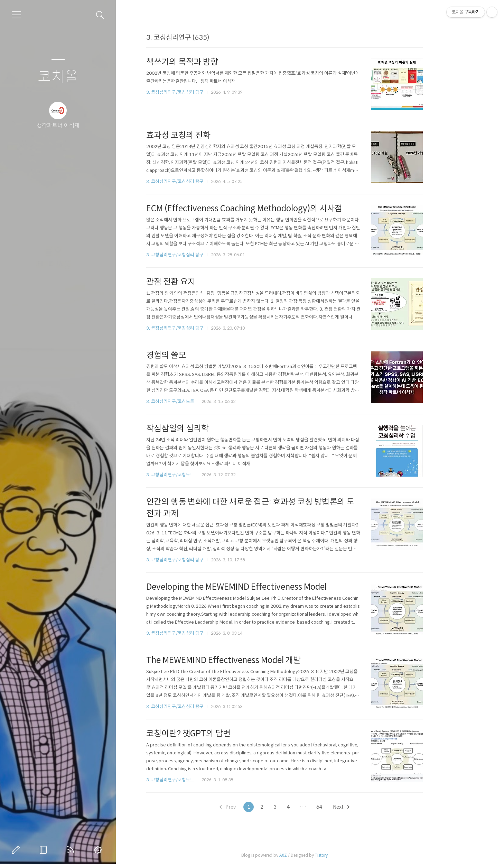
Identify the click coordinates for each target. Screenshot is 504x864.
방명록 (45, 850)
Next (367, 807)
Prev (253, 807)
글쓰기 (17, 850)
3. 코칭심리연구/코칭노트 (196, 401)
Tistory (347, 855)
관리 (99, 850)
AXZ (309, 855)
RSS (72, 850)
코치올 (58, 77)
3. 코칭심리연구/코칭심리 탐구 (200, 92)
